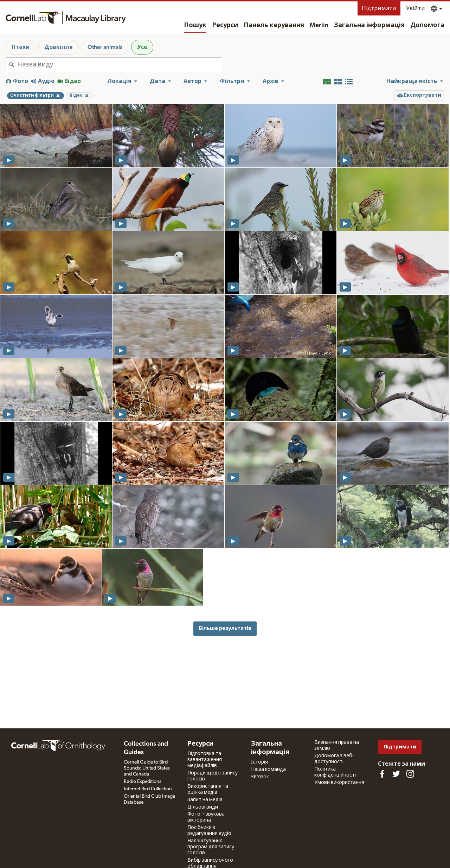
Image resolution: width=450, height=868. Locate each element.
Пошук (195, 25)
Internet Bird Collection (148, 789)
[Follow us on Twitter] (396, 774)
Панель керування (274, 25)
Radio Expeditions (143, 781)
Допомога (427, 25)
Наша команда (268, 770)
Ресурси (225, 25)
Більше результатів (225, 628)
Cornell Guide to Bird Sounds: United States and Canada (147, 768)
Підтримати (379, 8)
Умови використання (339, 783)
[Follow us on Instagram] (410, 774)
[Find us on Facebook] (382, 774)
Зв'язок (260, 777)
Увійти (416, 8)
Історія (259, 762)
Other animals (105, 47)
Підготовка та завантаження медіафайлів (205, 760)
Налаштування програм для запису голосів (211, 847)
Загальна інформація (369, 25)
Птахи (21, 47)
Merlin (319, 25)
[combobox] (120, 65)
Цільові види (203, 807)
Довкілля (59, 47)
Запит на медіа (205, 800)
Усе (142, 47)
